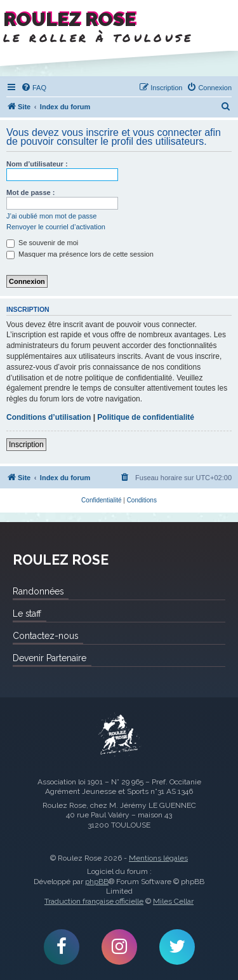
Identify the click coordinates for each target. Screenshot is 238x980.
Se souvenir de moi (42, 243)
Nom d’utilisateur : (37, 164)
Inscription (26, 445)
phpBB (97, 882)
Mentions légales (158, 858)
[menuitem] (34, 88)
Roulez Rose (119, 735)
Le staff (27, 614)
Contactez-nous (45, 636)
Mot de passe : (30, 192)
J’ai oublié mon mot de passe (51, 216)
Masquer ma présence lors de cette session (80, 254)
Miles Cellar (173, 901)
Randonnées (38, 591)
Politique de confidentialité (146, 417)
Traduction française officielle (94, 901)
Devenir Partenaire (50, 658)
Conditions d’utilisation (49, 417)
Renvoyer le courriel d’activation (56, 227)
